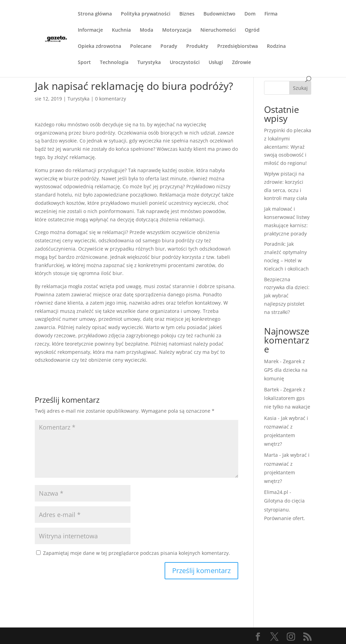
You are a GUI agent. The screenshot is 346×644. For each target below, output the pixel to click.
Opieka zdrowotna (99, 46)
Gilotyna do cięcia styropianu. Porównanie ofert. (285, 509)
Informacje (90, 30)
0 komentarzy (111, 99)
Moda (146, 30)
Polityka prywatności (146, 14)
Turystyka (149, 63)
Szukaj (300, 88)
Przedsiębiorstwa (238, 46)
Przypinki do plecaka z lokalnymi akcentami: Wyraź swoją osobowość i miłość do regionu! (288, 147)
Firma (271, 14)
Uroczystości (185, 63)
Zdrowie (242, 63)
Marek (271, 361)
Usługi (216, 63)
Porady (169, 46)
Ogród (252, 30)
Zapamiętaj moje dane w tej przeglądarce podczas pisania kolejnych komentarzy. (137, 553)
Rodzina (276, 46)
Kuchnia (121, 30)
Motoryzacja (177, 30)
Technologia (114, 63)
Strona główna (95, 14)
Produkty (197, 46)
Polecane (141, 46)
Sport (84, 63)
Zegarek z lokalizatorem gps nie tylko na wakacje (287, 398)
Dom (250, 14)
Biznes (187, 14)
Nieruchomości (218, 30)
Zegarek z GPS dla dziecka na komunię (286, 370)
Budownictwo (219, 14)
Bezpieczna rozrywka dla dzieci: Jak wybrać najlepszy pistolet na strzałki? (287, 296)
